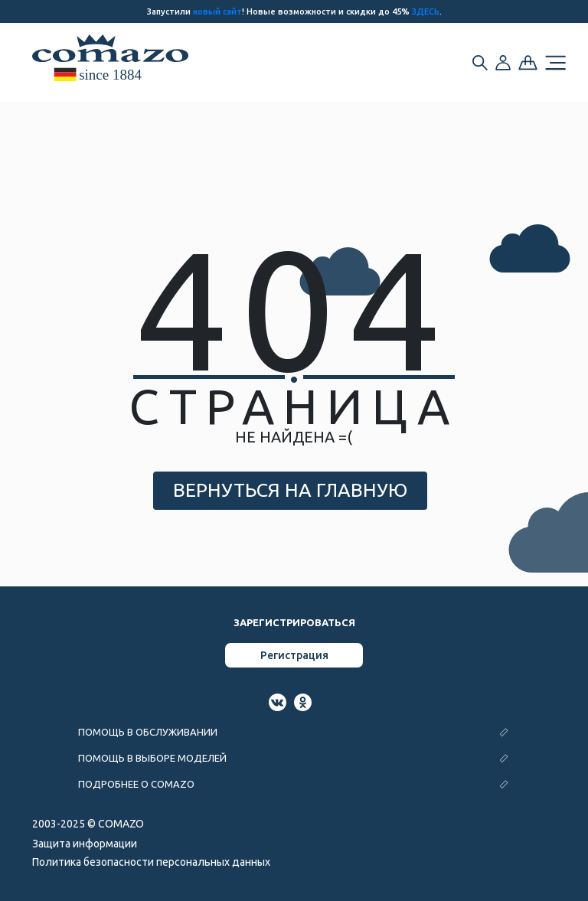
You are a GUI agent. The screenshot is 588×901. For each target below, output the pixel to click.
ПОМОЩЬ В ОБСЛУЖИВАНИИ (148, 732)
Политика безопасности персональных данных (151, 862)
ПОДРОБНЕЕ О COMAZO (136, 784)
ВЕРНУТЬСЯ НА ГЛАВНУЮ (290, 490)
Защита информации (85, 844)
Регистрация (294, 655)
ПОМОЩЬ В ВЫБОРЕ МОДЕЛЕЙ (152, 758)
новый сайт (217, 11)
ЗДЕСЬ (426, 11)
